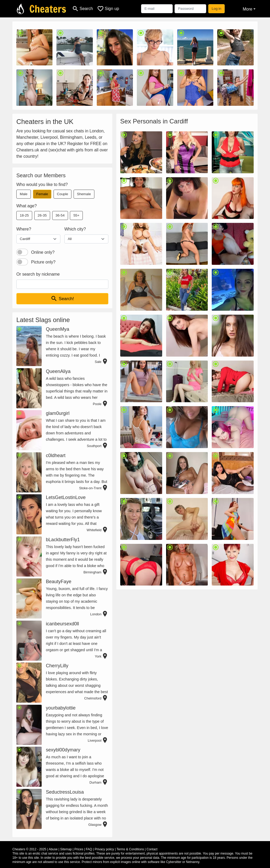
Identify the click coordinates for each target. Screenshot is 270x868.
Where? (24, 229)
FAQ (89, 849)
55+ (76, 215)
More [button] (247, 9)
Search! (62, 299)
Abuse (53, 849)
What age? (26, 206)
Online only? (43, 252)
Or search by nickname (38, 274)
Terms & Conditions (130, 849)
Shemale (84, 194)
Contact (152, 849)
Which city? (75, 229)
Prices (79, 849)
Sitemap (66, 849)
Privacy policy (104, 849)
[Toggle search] (82, 9)
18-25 (24, 215)
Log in (217, 9)
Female (42, 194)
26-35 (42, 215)
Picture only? (43, 262)
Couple (62, 194)
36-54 (60, 215)
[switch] (22, 252)
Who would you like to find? (42, 184)
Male (24, 194)
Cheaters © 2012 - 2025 (29, 849)
